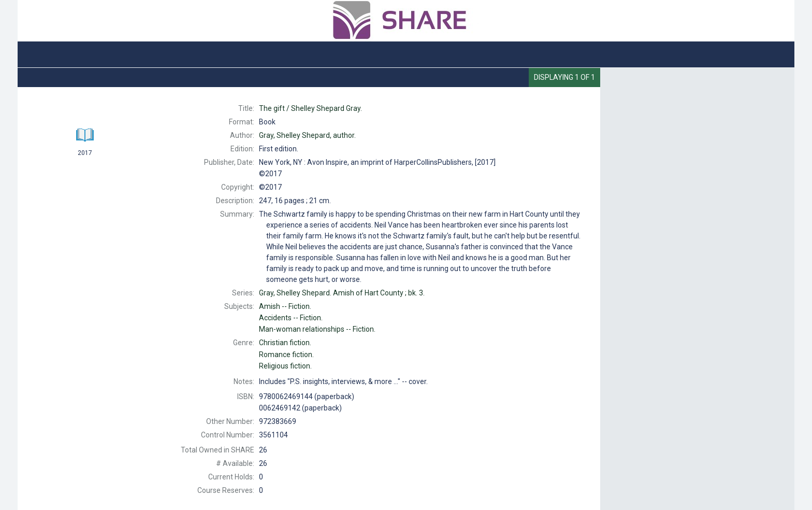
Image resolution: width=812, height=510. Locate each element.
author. (307, 135)
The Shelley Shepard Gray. (310, 108)
